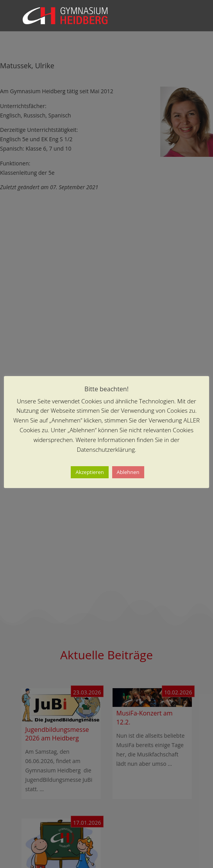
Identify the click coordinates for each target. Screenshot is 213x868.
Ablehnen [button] (128, 472)
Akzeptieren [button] (89, 472)
